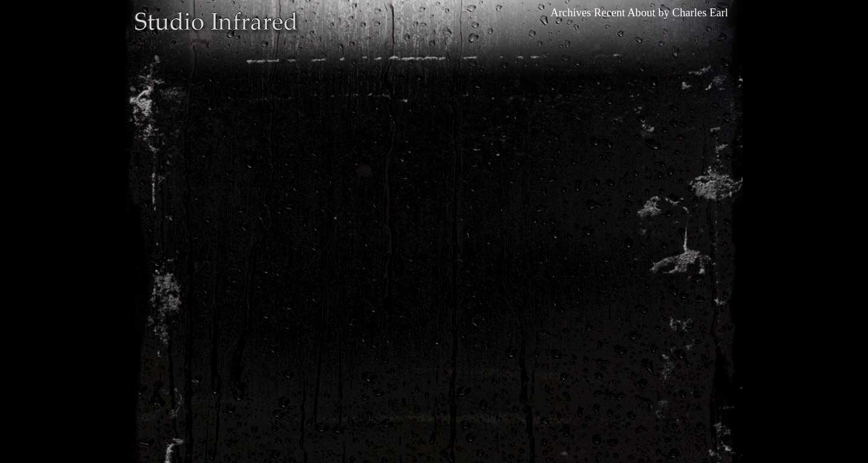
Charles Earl (700, 12)
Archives (571, 12)
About (642, 12)
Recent (609, 12)
